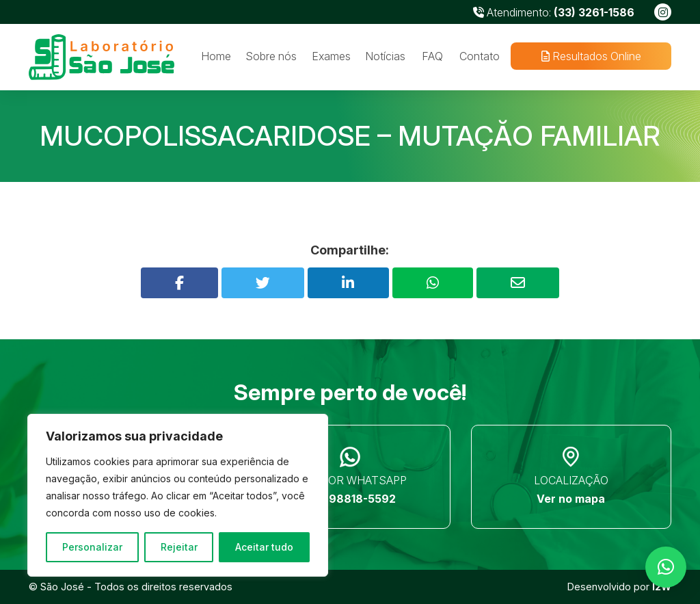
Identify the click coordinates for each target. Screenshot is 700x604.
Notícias (385, 56)
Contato (480, 56)
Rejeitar (179, 547)
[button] (666, 567)
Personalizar (92, 547)
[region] (178, 495)
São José (62, 587)
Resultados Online (591, 56)
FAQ (432, 56)
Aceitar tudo (264, 547)
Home (216, 56)
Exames (331, 56)
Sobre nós (271, 56)
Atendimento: (554, 12)
